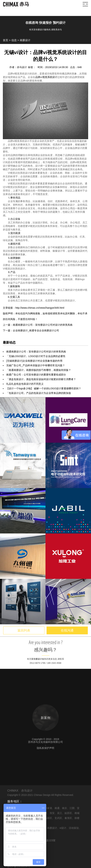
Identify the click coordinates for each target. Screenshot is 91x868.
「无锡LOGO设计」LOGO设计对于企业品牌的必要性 (36, 356)
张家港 (48, 808)
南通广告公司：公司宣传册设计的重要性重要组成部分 (36, 375)
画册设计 (25, 40)
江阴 (72, 808)
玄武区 (58, 818)
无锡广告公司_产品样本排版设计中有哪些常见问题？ (36, 365)
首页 (6, 40)
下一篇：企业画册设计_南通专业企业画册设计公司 (31, 330)
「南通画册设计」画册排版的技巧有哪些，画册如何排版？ (39, 370)
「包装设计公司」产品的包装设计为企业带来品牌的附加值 (39, 393)
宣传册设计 (37, 659)
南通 (57, 808)
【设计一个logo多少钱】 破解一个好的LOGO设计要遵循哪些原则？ (44, 388)
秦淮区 (68, 818)
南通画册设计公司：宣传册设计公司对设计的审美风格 (36, 352)
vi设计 (63, 828)
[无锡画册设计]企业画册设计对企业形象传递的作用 (34, 361)
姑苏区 (68, 813)
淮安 (52, 813)
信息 (14, 40)
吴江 (60, 813)
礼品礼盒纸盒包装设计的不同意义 (25, 384)
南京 (65, 808)
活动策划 (74, 828)
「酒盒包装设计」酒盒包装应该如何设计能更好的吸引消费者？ (41, 379)
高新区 (48, 818)
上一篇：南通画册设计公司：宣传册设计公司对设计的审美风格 (38, 325)
